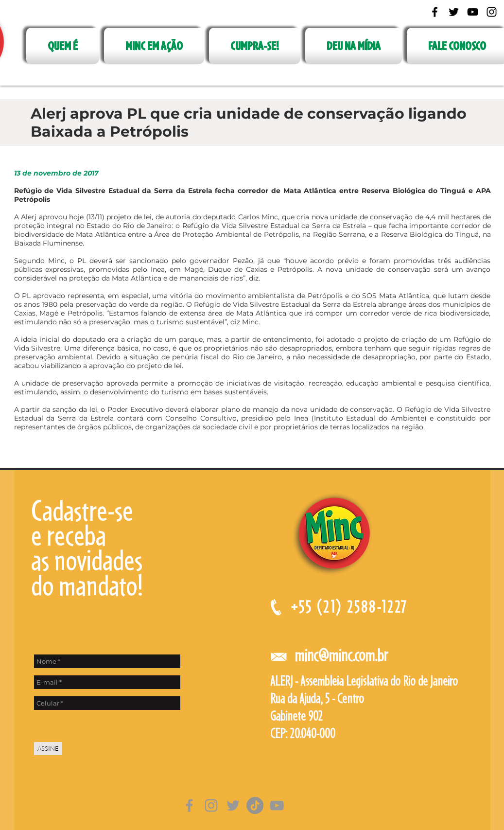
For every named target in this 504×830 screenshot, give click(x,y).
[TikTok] (255, 805)
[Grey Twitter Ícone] (233, 805)
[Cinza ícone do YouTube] (277, 805)
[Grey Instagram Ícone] (211, 805)
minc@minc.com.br (341, 655)
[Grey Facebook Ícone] (189, 805)
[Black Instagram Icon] (492, 12)
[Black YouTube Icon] (473, 12)
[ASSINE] (48, 749)
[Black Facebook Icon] (435, 12)
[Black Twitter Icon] (454, 12)
